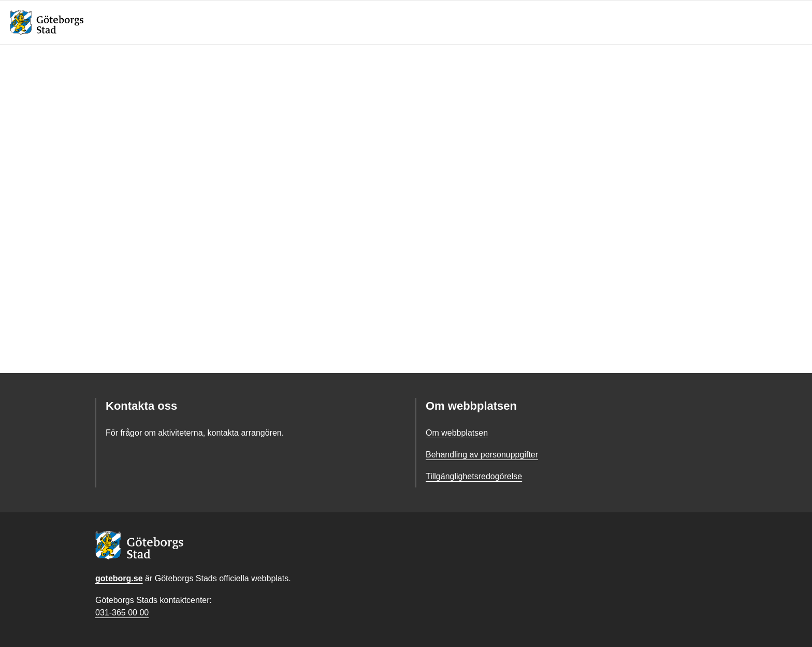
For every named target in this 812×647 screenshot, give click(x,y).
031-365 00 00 (122, 613)
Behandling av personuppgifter (482, 455)
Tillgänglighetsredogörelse (474, 476)
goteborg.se (119, 578)
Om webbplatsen (457, 433)
